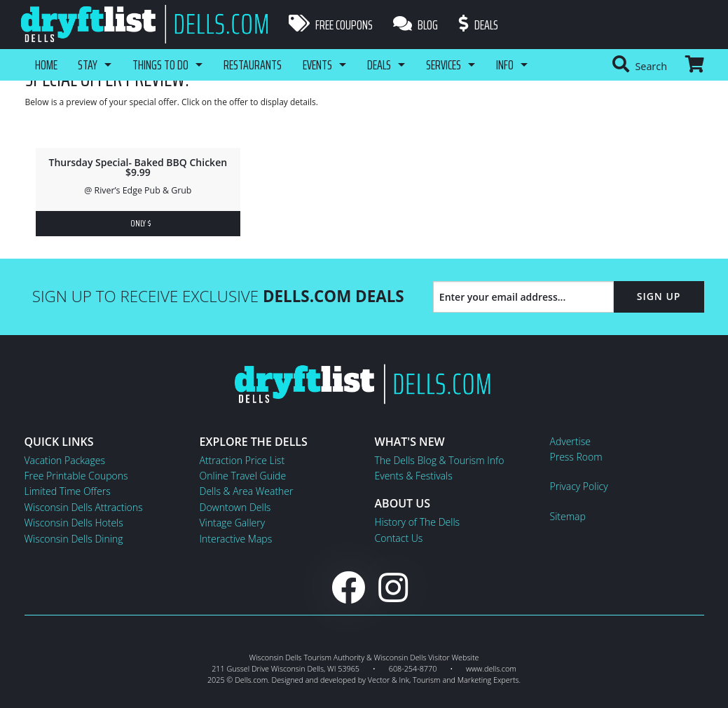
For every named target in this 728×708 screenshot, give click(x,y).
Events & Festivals (414, 476)
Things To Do (161, 64)
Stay (88, 64)
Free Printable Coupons (76, 476)
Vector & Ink (389, 680)
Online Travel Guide (243, 476)
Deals (479, 25)
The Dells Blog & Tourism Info (440, 460)
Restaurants (253, 64)
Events (318, 64)
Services (444, 64)
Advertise (570, 441)
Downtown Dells (235, 507)
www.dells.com (491, 668)
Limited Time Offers (68, 491)
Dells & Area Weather (247, 491)
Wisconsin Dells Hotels (74, 523)
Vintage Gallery (233, 523)
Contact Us (399, 538)
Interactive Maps (236, 539)
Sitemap (568, 516)
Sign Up (659, 296)
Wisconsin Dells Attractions (84, 507)
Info (506, 64)
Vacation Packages (65, 460)
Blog (416, 25)
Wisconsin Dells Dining (74, 539)
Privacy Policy (579, 486)
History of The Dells (418, 522)
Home (46, 64)
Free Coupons (331, 25)
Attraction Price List (242, 460)
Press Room (576, 457)
